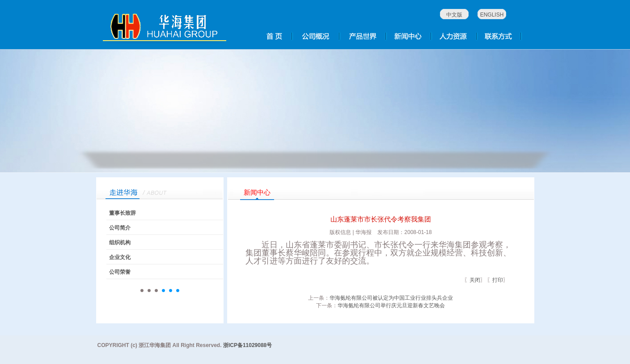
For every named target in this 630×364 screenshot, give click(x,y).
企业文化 (120, 257)
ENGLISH (492, 15)
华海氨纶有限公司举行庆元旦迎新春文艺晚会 (391, 305)
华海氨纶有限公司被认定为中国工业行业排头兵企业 (391, 298)
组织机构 (120, 243)
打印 (498, 280)
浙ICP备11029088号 (247, 345)
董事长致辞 (123, 213)
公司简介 (120, 228)
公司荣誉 (120, 272)
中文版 (454, 15)
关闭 (475, 280)
